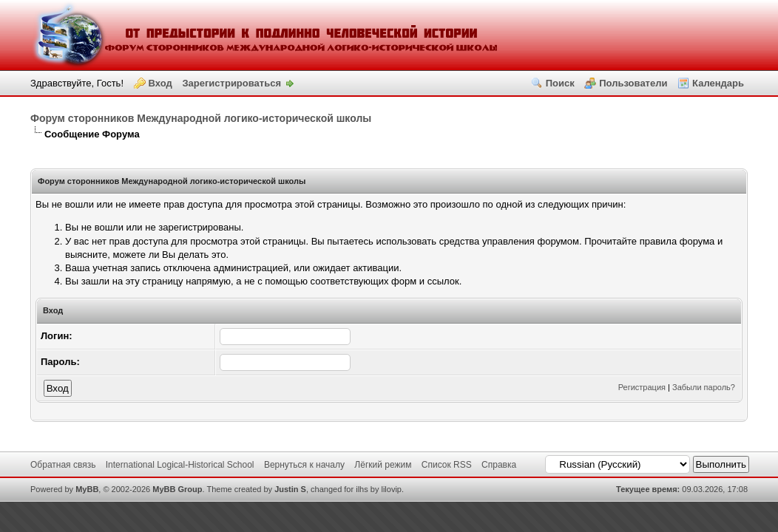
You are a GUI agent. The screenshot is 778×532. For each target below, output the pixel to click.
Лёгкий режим (383, 465)
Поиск (560, 83)
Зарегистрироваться (231, 83)
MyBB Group (177, 489)
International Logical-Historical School (180, 465)
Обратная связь (63, 465)
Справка (499, 465)
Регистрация (642, 387)
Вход (160, 83)
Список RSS (447, 465)
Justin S (290, 489)
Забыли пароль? (704, 387)
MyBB (87, 489)
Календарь (718, 83)
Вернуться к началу (304, 465)
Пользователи (633, 83)
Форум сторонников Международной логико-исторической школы (201, 118)
